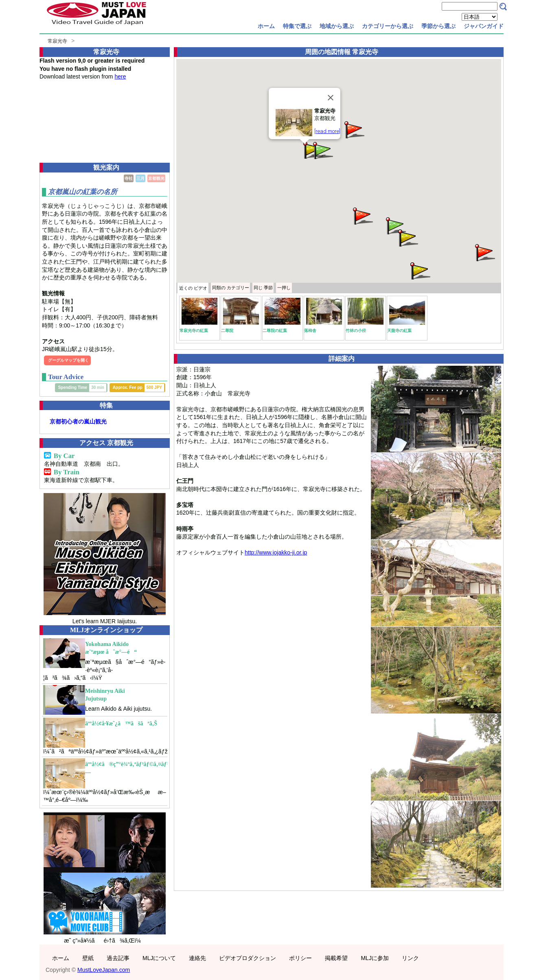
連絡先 (197, 958)
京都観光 (156, 178)
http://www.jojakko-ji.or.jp (276, 552)
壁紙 (88, 958)
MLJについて (159, 958)
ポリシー (300, 958)
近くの (193, 288)
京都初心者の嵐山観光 (78, 421)
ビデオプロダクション (248, 958)
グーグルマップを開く (68, 360)
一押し (284, 288)
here (120, 76)
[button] (420, 270)
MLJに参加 (375, 958)
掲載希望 (336, 958)
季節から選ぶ (438, 26)
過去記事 (118, 958)
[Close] (331, 98)
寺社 (129, 178)
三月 (140, 178)
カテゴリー (231, 288)
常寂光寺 (57, 41)
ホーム (266, 26)
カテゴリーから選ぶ (388, 26)
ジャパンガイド (484, 26)
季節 (263, 288)
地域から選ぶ (337, 26)
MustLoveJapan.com (104, 970)
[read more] (327, 131)
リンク (410, 958)
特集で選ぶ (297, 26)
